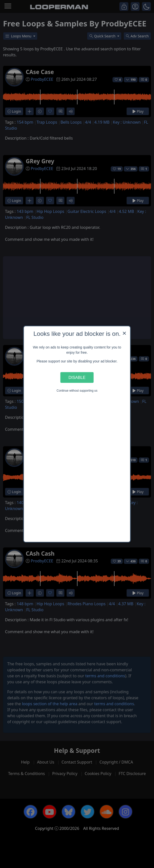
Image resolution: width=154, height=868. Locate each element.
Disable (77, 377)
